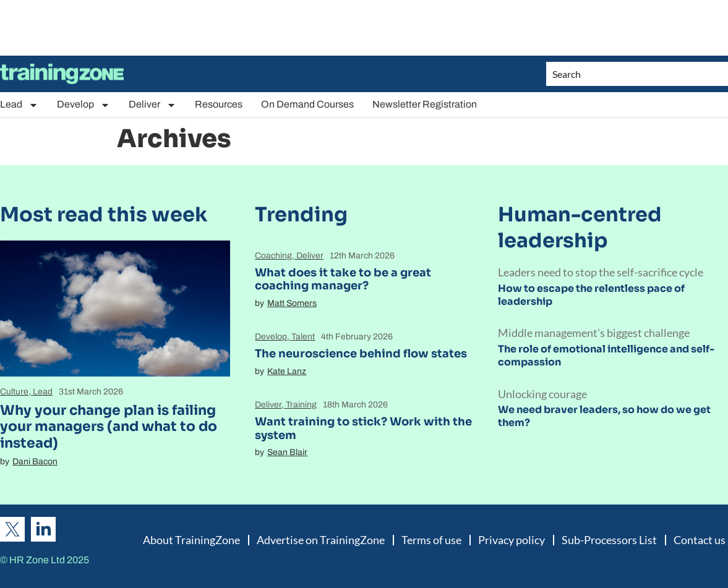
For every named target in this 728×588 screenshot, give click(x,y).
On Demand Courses (307, 104)
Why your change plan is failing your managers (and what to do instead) (109, 427)
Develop (84, 105)
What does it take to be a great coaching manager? (343, 279)
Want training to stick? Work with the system (363, 428)
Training (301, 405)
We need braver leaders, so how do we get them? (604, 416)
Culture (14, 392)
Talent (303, 337)
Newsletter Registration (425, 104)
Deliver (152, 105)
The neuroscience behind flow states (361, 354)
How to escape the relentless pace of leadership (591, 295)
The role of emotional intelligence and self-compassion (606, 356)
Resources (219, 104)
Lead (19, 105)
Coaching (273, 256)
